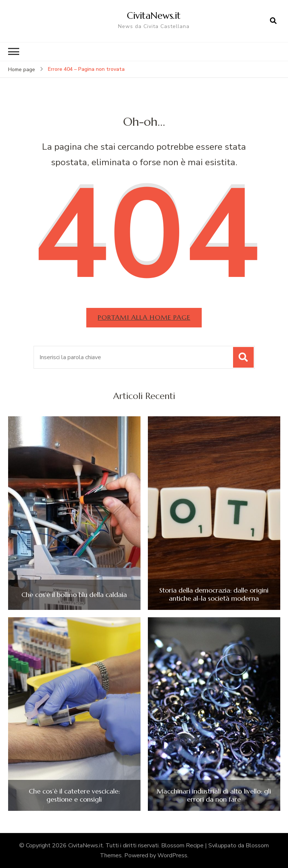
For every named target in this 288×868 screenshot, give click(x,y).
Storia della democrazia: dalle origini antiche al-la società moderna (214, 594)
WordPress (172, 855)
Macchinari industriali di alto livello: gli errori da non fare (214, 795)
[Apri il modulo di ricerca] (273, 21)
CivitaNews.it (154, 15)
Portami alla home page (144, 317)
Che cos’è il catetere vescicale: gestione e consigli (74, 795)
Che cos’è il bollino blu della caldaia (74, 595)
